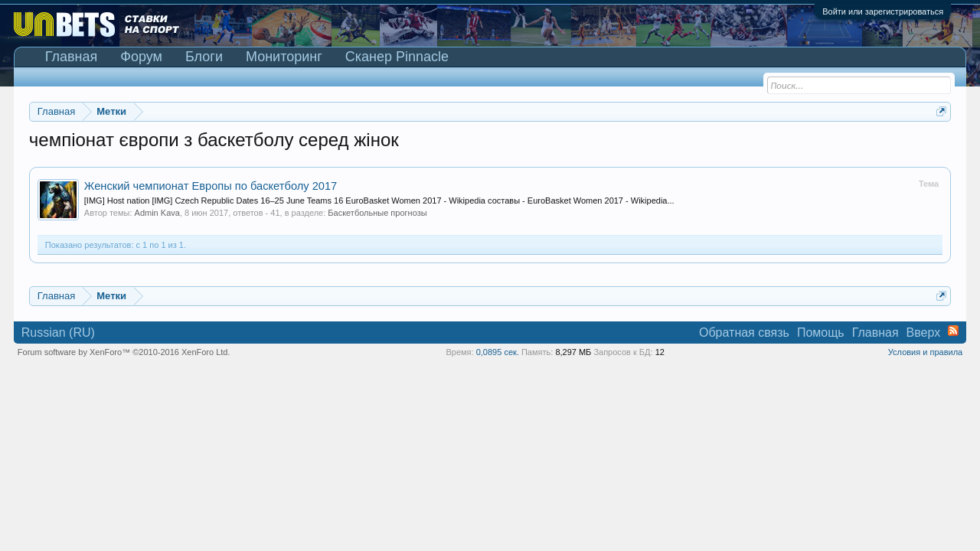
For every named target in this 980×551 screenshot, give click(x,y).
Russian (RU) (58, 333)
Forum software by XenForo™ (124, 352)
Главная (72, 57)
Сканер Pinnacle (397, 57)
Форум (141, 57)
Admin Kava (157, 213)
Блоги (204, 57)
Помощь (821, 333)
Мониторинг (284, 57)
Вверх (924, 333)
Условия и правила (925, 352)
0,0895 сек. (498, 352)
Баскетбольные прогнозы (377, 213)
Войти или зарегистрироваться (883, 11)
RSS (953, 331)
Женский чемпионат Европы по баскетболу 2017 (211, 186)
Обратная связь (744, 333)
